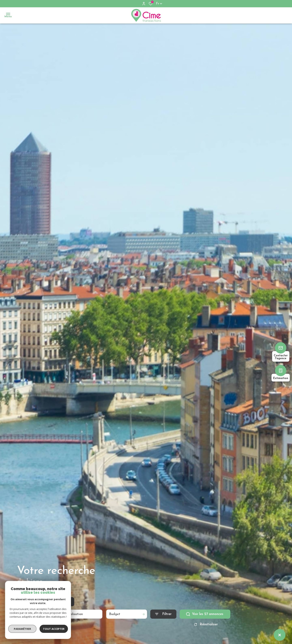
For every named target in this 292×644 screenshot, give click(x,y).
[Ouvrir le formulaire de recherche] (163, 615)
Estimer (65, 602)
